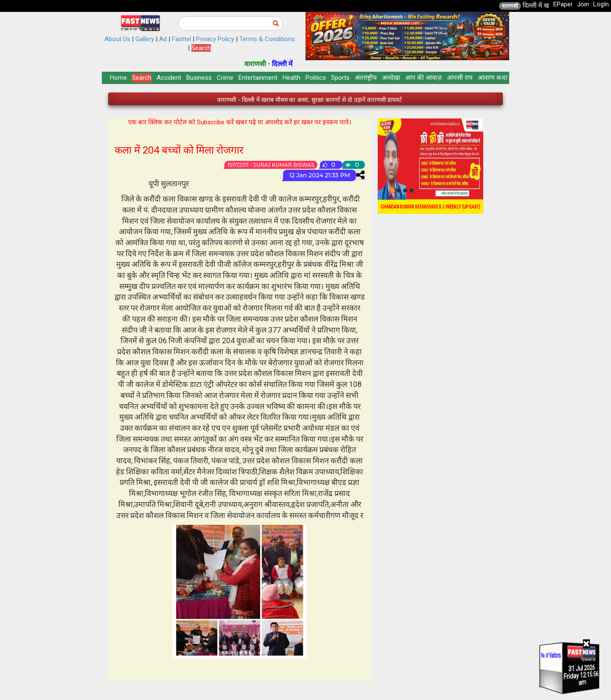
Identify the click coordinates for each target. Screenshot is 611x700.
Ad (163, 39)
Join (583, 4)
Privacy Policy (215, 39)
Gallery (145, 39)
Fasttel (181, 39)
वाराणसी (524, 6)
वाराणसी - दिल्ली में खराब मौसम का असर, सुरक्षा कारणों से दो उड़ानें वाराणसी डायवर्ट (310, 100)
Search (201, 48)
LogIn (601, 4)
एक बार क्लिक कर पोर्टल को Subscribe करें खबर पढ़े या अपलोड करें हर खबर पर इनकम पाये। (240, 122)
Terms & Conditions (267, 39)
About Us (117, 39)
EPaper (563, 4)
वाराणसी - (273, 64)
